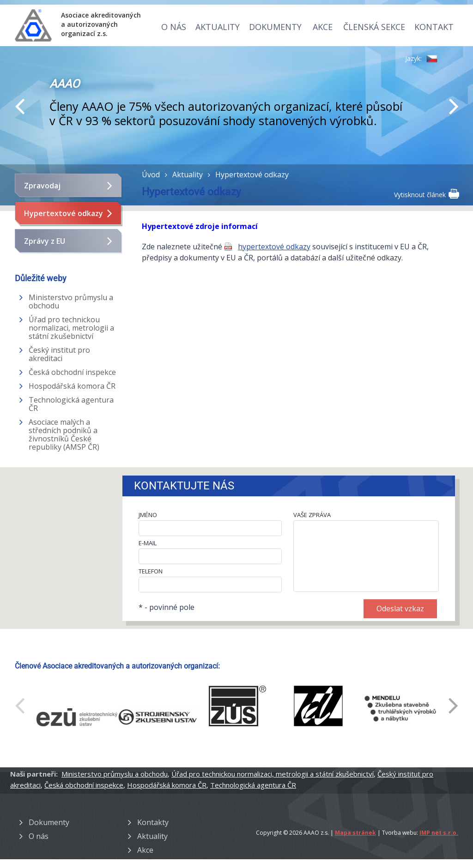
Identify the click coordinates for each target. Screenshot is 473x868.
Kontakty (153, 822)
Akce (323, 27)
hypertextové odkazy (274, 247)
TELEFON (151, 571)
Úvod (151, 175)
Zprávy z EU (45, 241)
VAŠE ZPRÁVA (312, 515)
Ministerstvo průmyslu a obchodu (71, 301)
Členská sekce (374, 27)
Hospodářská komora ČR (72, 386)
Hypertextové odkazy (64, 213)
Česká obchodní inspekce (72, 372)
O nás (174, 27)
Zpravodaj (42, 186)
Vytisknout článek (426, 194)
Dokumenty (275, 27)
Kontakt (434, 27)
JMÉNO (148, 515)
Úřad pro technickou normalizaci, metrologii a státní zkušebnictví (71, 328)
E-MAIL (148, 543)
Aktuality (218, 27)
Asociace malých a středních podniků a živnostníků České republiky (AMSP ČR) (64, 434)
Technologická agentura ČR (71, 404)
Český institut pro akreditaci (59, 354)
